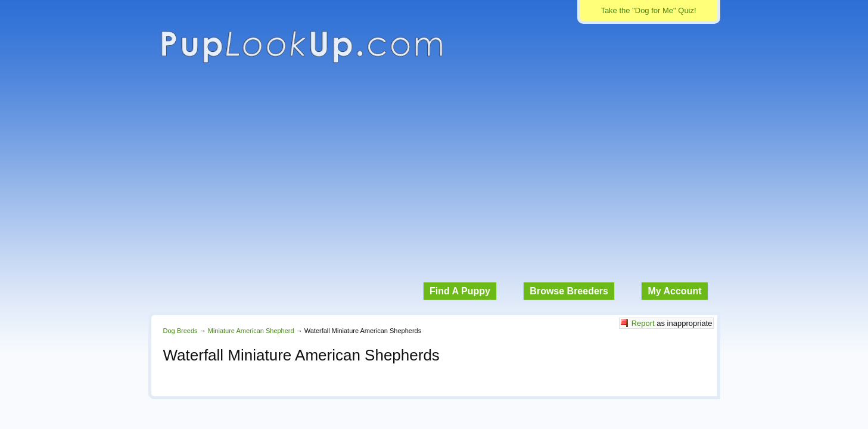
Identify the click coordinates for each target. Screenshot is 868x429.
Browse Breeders (569, 291)
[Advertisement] (434, 179)
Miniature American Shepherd (251, 331)
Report (643, 323)
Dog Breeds (181, 331)
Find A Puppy (460, 291)
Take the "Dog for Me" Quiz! (648, 10)
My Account (674, 291)
